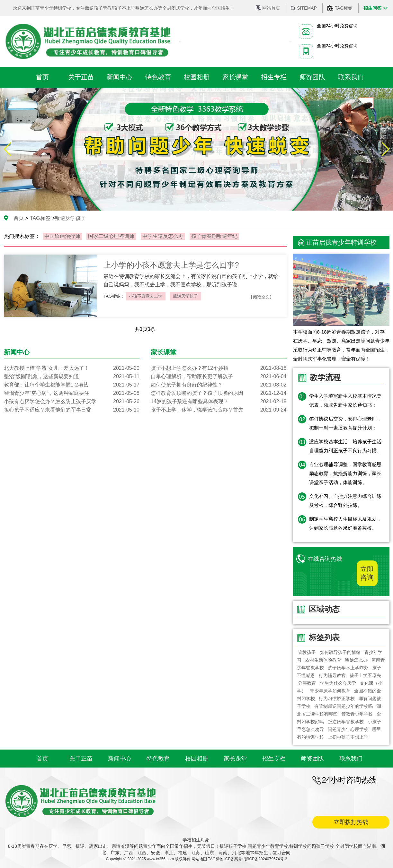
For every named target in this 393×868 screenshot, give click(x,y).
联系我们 (351, 759)
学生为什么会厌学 (338, 683)
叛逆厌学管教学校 (346, 722)
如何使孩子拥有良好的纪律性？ (219, 385)
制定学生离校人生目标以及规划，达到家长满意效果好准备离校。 (345, 523)
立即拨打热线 (351, 822)
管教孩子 (307, 652)
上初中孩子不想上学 (348, 737)
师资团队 (312, 759)
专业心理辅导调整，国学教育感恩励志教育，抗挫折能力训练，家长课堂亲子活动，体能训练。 (345, 473)
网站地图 (199, 859)
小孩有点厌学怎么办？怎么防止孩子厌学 (72, 402)
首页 (19, 218)
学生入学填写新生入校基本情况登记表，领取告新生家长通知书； (345, 400)
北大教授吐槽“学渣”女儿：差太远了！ (72, 368)
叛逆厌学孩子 (185, 296)
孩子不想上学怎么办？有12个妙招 (219, 368)
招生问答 (372, 8)
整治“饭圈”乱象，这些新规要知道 (72, 377)
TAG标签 (344, 8)
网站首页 (271, 8)
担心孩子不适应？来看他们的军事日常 (72, 410)
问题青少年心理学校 (348, 729)
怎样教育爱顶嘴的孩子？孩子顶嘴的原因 (219, 393)
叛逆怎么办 (356, 660)
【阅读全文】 (261, 297)
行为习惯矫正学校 (337, 699)
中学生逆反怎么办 (163, 236)
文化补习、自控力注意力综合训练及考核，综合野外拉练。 (345, 501)
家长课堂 (235, 759)
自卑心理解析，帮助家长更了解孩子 (219, 377)
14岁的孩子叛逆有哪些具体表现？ (219, 402)
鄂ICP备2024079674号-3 (266, 859)
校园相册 (197, 759)
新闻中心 (120, 759)
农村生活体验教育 (323, 660)
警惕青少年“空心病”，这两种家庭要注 (72, 393)
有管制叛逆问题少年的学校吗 (344, 706)
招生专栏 (274, 759)
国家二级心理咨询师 (111, 236)
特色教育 (158, 759)
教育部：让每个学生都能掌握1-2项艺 (72, 385)
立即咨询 (367, 573)
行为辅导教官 (332, 675)
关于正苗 (81, 759)
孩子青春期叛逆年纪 (214, 236)
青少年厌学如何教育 (330, 691)
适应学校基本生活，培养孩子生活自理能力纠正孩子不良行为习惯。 (345, 446)
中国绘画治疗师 (62, 236)
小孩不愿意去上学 (146, 296)
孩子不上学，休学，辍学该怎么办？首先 (219, 410)
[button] (385, 149)
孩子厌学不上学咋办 (348, 668)
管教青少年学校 (357, 714)
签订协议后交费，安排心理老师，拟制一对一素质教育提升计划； (345, 423)
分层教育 (307, 683)
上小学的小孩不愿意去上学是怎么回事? (171, 265)
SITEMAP (307, 8)
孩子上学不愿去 (365, 675)
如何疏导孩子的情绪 (340, 652)
